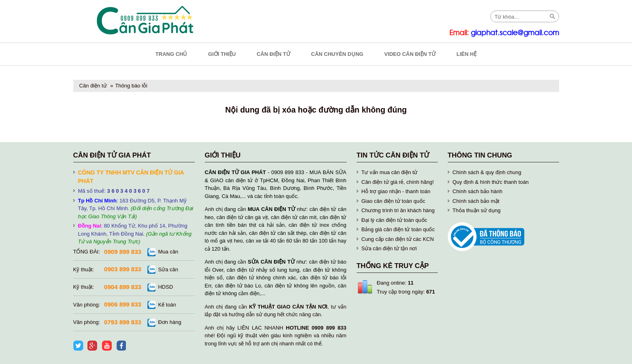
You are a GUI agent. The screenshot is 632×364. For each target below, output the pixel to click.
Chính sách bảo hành (478, 191)
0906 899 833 (123, 304)
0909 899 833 (123, 252)
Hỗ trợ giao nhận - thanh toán (396, 191)
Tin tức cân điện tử (393, 155)
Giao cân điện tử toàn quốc (394, 201)
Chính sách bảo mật (476, 201)
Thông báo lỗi (131, 86)
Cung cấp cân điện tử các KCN (398, 239)
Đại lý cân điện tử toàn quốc (395, 220)
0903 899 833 (123, 269)
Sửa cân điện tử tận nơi (389, 248)
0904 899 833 (123, 287)
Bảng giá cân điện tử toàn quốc (398, 229)
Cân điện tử (93, 86)
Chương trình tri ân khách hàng (398, 210)
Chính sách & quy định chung (487, 172)
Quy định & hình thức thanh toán (491, 182)
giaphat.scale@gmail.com (515, 33)
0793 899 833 (123, 322)
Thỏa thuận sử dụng (477, 210)
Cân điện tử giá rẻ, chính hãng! (398, 182)
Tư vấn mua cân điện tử (390, 172)
